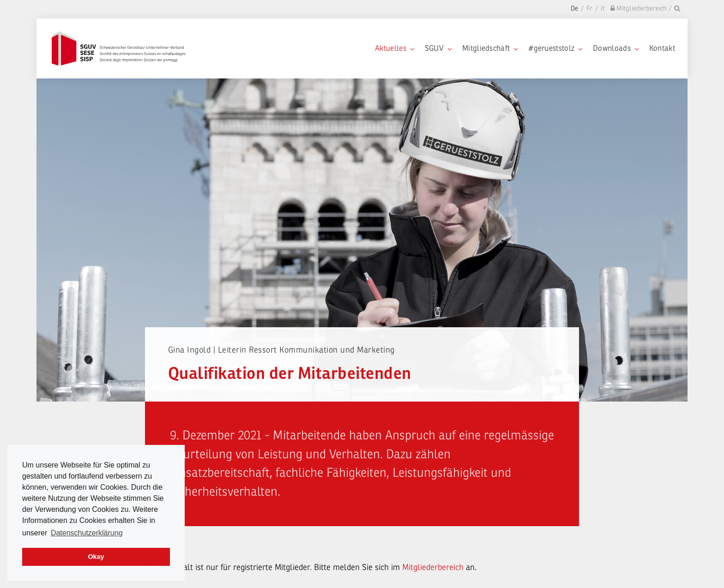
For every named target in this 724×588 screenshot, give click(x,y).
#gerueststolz (555, 48)
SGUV (438, 48)
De (574, 9)
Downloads (615, 48)
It (603, 9)
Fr (589, 9)
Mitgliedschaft (490, 48)
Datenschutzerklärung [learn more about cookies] (87, 533)
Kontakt (662, 48)
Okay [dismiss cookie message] (96, 557)
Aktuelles (394, 48)
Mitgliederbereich (434, 567)
